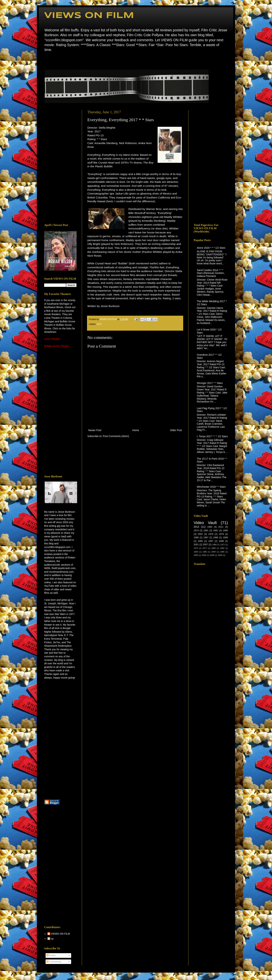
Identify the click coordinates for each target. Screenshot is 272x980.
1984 (210, 527)
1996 (222, 552)
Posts (51, 955)
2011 (221, 527)
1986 (196, 538)
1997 (211, 541)
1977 (205, 548)
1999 (225, 531)
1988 (216, 538)
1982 (222, 548)
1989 (225, 538)
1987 (206, 538)
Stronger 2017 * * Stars (210, 383)
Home (45, 60)
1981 (206, 531)
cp (52, 939)
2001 (196, 545)
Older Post (176, 430)
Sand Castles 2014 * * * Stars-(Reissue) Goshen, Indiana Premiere (211, 273)
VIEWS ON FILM (89, 16)
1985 (205, 552)
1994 (214, 552)
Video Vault (205, 523)
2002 (200, 534)
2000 (196, 555)
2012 (196, 527)
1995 (200, 541)
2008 (212, 555)
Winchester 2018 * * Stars (211, 487)
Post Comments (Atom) (116, 436)
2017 (99, 324)
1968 (214, 545)
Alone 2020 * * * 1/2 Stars (211, 248)
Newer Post (95, 430)
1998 (221, 541)
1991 (216, 531)
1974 (196, 531)
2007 (205, 545)
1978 (211, 534)
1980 (214, 548)
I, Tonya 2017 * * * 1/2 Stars (212, 436)
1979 (221, 534)
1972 (223, 545)
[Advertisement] (60, 164)
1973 (196, 548)
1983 (196, 552)
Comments (54, 962)
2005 (204, 555)
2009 (220, 555)
